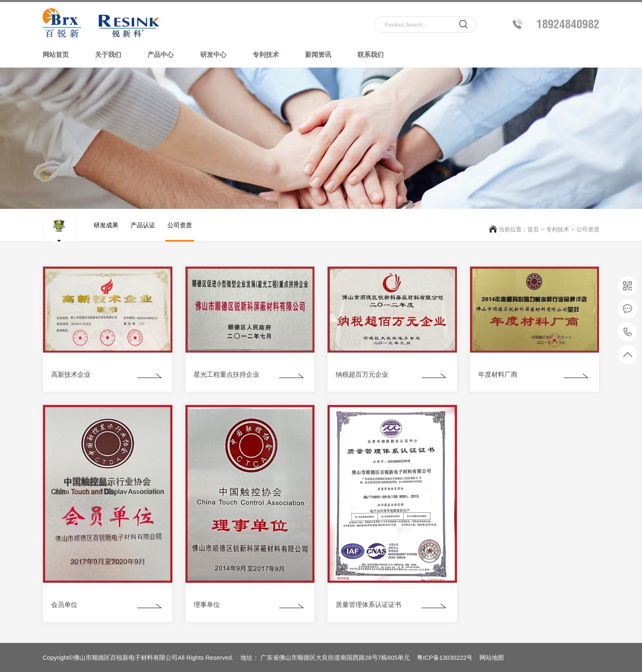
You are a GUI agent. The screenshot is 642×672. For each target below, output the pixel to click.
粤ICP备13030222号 (445, 657)
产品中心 (160, 55)
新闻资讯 (318, 55)
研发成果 (106, 232)
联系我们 (371, 55)
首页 (533, 229)
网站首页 (56, 55)
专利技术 (266, 55)
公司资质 (588, 229)
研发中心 (213, 55)
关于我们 (108, 55)
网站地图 (492, 657)
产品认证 (143, 232)
